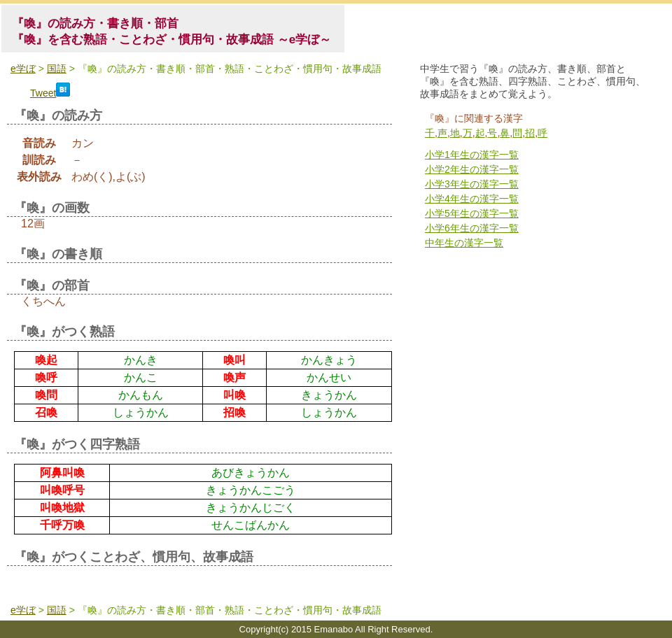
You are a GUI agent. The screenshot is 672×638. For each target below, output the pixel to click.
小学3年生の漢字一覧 (472, 184)
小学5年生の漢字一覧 (472, 213)
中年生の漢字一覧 (464, 243)
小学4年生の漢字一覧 (472, 199)
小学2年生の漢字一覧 (472, 169)
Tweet (43, 93)
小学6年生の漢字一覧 (472, 228)
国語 (57, 69)
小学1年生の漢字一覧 (472, 155)
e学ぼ (23, 69)
